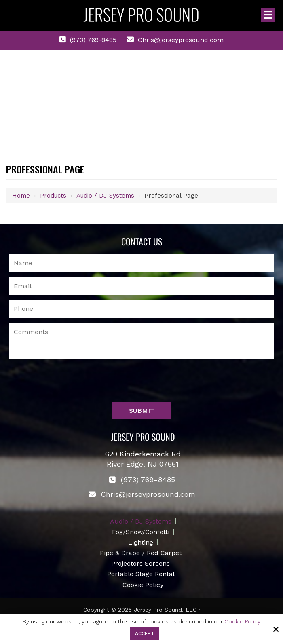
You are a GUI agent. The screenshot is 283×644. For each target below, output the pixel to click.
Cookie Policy (242, 621)
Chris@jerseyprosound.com (181, 40)
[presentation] (70, 382)
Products (53, 196)
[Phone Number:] (142, 309)
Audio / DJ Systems (105, 196)
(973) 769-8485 (93, 40)
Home (21, 196)
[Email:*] (142, 286)
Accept (145, 633)
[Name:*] (142, 263)
